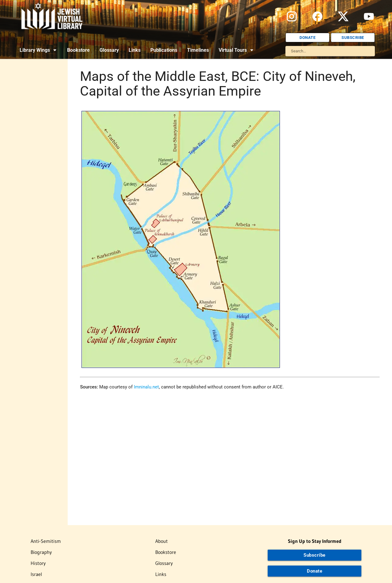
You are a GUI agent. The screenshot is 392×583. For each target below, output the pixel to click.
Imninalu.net (146, 387)
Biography (41, 552)
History (38, 563)
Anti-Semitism (46, 541)
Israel (36, 574)
